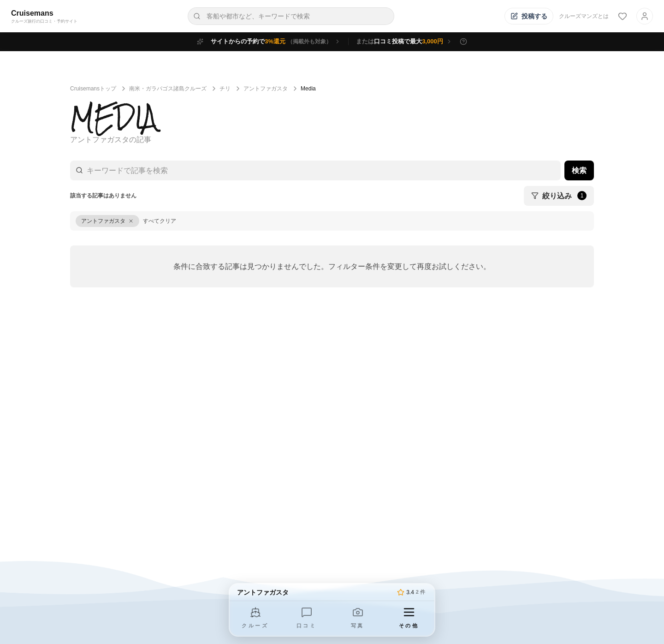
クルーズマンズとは (584, 16)
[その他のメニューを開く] (409, 618)
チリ (225, 89)
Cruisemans (32, 13)
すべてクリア (160, 221)
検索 (579, 170)
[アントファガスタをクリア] (107, 221)
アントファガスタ (266, 89)
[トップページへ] (315, 592)
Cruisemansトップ (93, 89)
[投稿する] (529, 16)
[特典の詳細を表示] (463, 42)
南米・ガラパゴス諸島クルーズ (168, 89)
